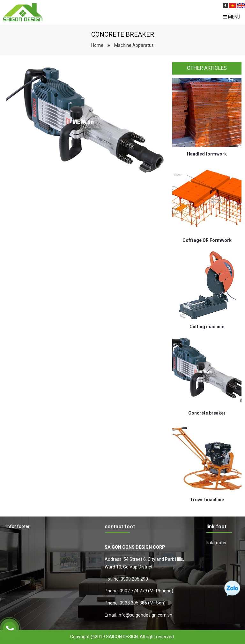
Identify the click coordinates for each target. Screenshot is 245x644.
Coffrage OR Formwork (207, 240)
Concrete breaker (207, 413)
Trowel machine (207, 500)
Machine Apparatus (134, 45)
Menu (232, 17)
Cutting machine (207, 327)
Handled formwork (207, 154)
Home (97, 45)
